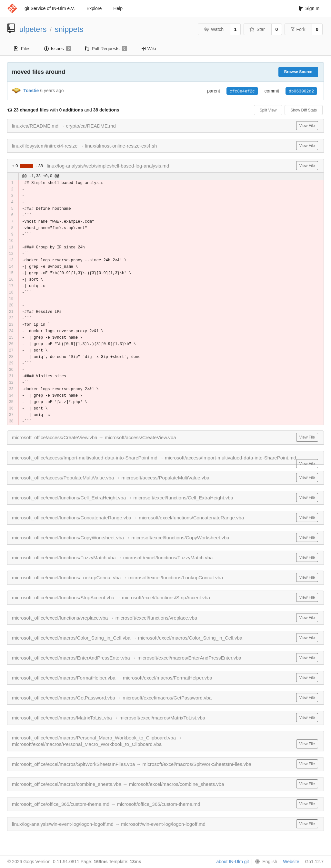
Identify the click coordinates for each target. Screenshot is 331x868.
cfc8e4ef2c (242, 91)
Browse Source (298, 72)
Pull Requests (106, 49)
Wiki (148, 49)
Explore (94, 8)
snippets (69, 29)
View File (307, 126)
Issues (58, 49)
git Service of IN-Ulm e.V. (50, 8)
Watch (214, 29)
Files (22, 49)
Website (291, 862)
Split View (268, 110)
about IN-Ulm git (232, 862)
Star (257, 29)
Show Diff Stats (304, 110)
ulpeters (33, 29)
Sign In (309, 8)
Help (118, 8)
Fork (298, 29)
